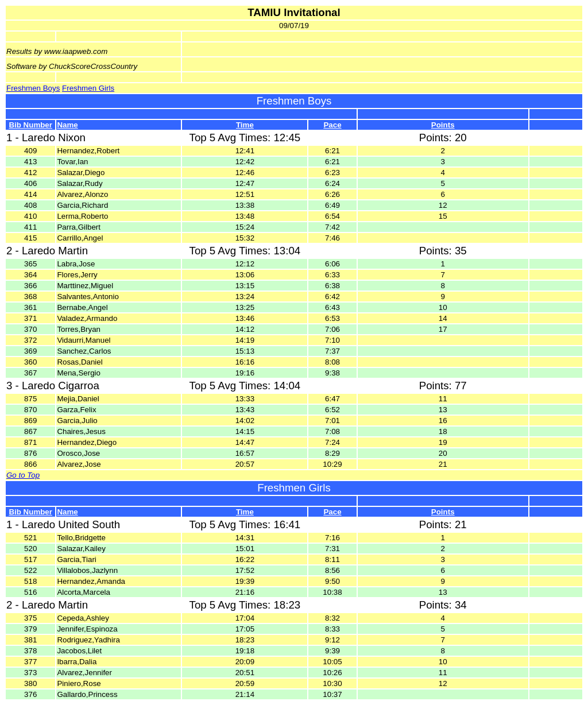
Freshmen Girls (88, 88)
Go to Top (23, 475)
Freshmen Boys (33, 88)
